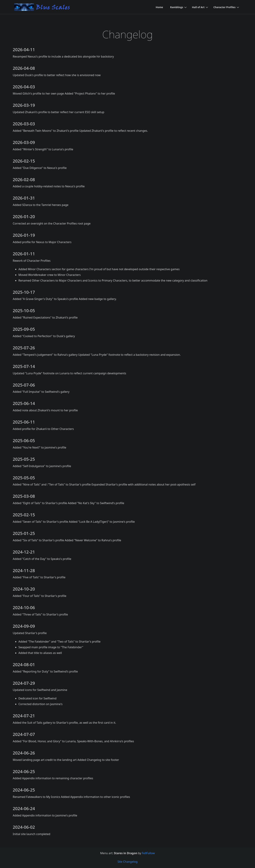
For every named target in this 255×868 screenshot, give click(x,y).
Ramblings (177, 7)
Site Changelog (127, 862)
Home (159, 7)
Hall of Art (198, 7)
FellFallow (148, 853)
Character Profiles (224, 7)
